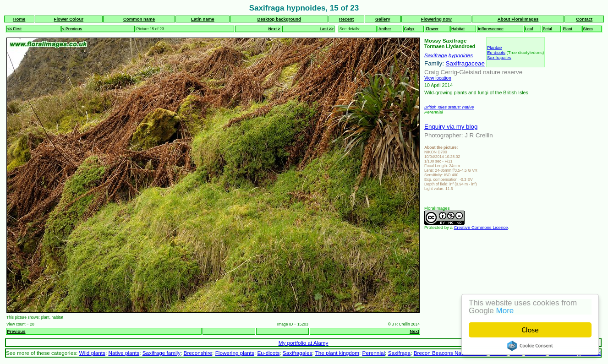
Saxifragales (499, 57)
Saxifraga (436, 55)
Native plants (124, 353)
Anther (385, 29)
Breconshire (198, 353)
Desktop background (279, 19)
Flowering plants (235, 353)
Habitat (458, 29)
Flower (432, 29)
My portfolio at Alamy (304, 343)
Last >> (327, 29)
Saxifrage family (162, 353)
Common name (139, 19)
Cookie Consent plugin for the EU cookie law (530, 346)
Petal (548, 29)
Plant (567, 29)
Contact (584, 19)
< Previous (72, 29)
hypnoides (461, 55)
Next (414, 331)
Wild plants (92, 353)
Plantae (495, 47)
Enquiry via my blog (451, 127)
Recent (346, 19)
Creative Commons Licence (481, 227)
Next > (274, 29)
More (505, 311)
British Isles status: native (449, 107)
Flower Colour (69, 19)
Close (530, 330)
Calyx (409, 29)
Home (19, 19)
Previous (16, 331)
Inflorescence (491, 29)
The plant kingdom (337, 353)
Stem (588, 29)
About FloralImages (518, 19)
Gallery (383, 19)
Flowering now (436, 19)
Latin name (203, 19)
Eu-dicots (496, 52)
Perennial (374, 353)
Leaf (529, 29)
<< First (14, 29)
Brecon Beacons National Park (450, 353)
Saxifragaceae (465, 63)
